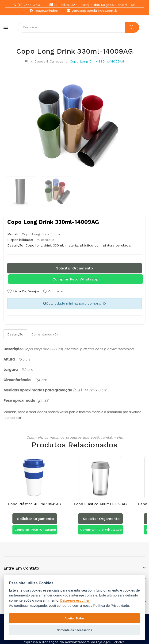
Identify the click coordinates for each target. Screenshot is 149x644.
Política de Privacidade (111, 606)
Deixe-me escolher (75, 601)
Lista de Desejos (26, 291)
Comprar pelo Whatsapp (76, 279)
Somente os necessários (74, 630)
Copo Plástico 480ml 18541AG (35, 501)
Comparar (60, 291)
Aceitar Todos (74, 618)
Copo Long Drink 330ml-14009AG (97, 61)
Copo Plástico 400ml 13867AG (100, 501)
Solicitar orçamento (74, 268)
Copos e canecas (49, 61)
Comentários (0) (45, 333)
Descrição (15, 333)
